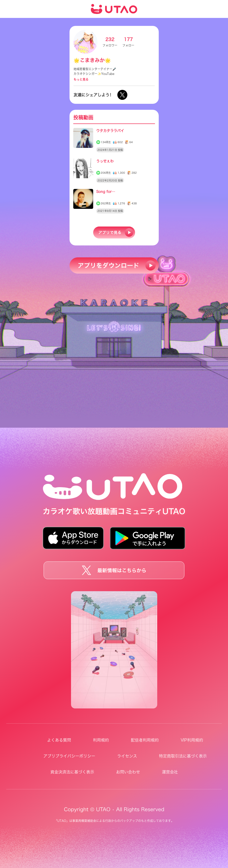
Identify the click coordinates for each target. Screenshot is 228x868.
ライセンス (127, 756)
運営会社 (170, 772)
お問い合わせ (128, 772)
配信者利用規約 (145, 740)
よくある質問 (59, 740)
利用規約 (101, 740)
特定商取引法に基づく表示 (183, 756)
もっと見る (81, 79)
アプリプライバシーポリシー (69, 756)
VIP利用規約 (192, 740)
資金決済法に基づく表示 (72, 772)
